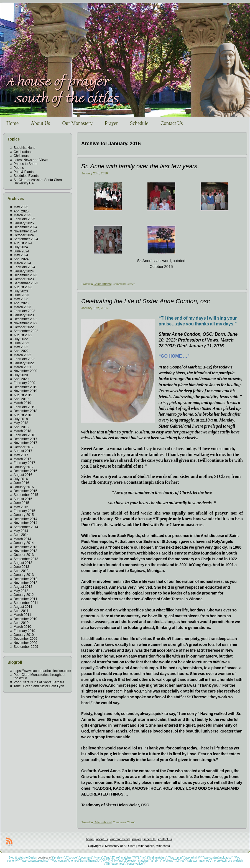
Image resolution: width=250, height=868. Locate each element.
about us (102, 839)
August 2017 (23, 451)
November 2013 (25, 551)
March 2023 (22, 307)
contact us (165, 839)
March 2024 (22, 263)
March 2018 (22, 431)
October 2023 (24, 279)
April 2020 (21, 379)
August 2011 (23, 607)
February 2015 (24, 511)
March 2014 (22, 539)
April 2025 (21, 211)
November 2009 (25, 643)
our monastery (120, 839)
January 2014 (24, 543)
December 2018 (25, 411)
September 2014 (26, 527)
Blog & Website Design (23, 858)
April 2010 (21, 623)
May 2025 (21, 207)
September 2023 (26, 283)
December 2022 (25, 319)
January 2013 (24, 575)
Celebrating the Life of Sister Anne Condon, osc (146, 301)
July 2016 (21, 479)
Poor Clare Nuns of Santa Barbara (39, 682)
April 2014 (21, 535)
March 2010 (22, 627)
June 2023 (21, 295)
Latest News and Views (31, 160)
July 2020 (21, 375)
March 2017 (22, 459)
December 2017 (25, 439)
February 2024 (24, 267)
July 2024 (21, 247)
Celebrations (23, 152)
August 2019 (23, 395)
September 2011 (26, 603)
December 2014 (25, 519)
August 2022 (23, 335)
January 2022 (24, 363)
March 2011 (22, 615)
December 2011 (25, 599)
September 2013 (26, 559)
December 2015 (25, 491)
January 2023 (24, 315)
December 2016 (25, 471)
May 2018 (21, 423)
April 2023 (21, 303)
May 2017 (21, 455)
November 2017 (25, 443)
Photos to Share (25, 164)
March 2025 (22, 215)
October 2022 (24, 327)
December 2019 (25, 387)
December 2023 (25, 275)
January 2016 (24, 487)
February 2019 (24, 407)
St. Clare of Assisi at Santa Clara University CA (38, 182)
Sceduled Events (26, 176)
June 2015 (21, 503)
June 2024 (21, 251)
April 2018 (21, 427)
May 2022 (21, 347)
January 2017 (24, 467)
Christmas (21, 156)
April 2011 (21, 611)
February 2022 (24, 359)
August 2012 (23, 587)
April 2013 (21, 571)
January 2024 (24, 271)
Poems (19, 168)
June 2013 (21, 567)
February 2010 (24, 631)
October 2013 (24, 555)
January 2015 (24, 515)
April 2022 (21, 351)
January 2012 (24, 595)
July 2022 (21, 339)
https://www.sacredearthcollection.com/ (42, 671)
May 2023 (21, 299)
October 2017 (24, 447)
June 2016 (21, 483)
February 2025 (24, 219)
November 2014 (25, 523)
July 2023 (21, 291)
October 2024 (24, 235)
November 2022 (25, 323)
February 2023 (24, 311)
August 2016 (23, 475)
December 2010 (25, 619)
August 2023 (23, 287)
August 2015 (23, 499)
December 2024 (25, 227)
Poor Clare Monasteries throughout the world (39, 676)
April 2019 (21, 399)
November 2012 (25, 583)
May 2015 (21, 507)
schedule (150, 839)
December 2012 (25, 579)
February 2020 (24, 383)
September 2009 (26, 647)
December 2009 (25, 639)
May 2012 (21, 591)
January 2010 (24, 635)
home (90, 839)
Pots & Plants (24, 172)
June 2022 (21, 343)
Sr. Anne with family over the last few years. (140, 166)
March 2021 (22, 367)
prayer (137, 839)
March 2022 (22, 355)
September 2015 (26, 495)
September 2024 (26, 239)
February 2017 (24, 463)
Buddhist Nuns (24, 148)
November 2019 (25, 391)
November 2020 (25, 371)
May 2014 (21, 531)
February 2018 (24, 435)
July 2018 (21, 419)
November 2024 (25, 231)
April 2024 (21, 259)
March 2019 (22, 403)
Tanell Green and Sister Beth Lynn (39, 686)
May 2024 (21, 255)
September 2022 (26, 331)
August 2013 (23, 563)
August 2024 (23, 243)
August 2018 (23, 415)
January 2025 (24, 223)
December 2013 (25, 547)
